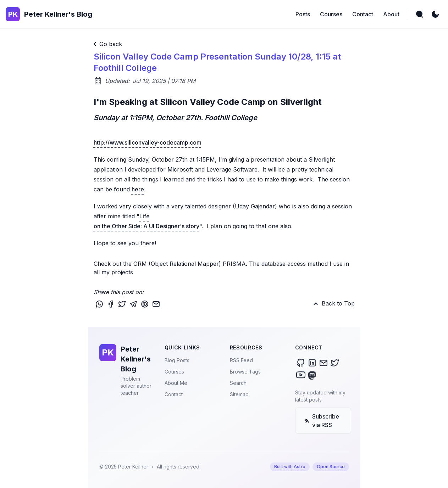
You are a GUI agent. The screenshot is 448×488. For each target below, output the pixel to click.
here (138, 189)
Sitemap (239, 394)
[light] (435, 14)
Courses (174, 372)
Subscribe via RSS (322, 421)
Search (238, 383)
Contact (174, 394)
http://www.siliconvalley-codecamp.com (148, 142)
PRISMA (234, 264)
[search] (420, 14)
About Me (176, 383)
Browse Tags (245, 372)
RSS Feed (241, 360)
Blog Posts (177, 360)
